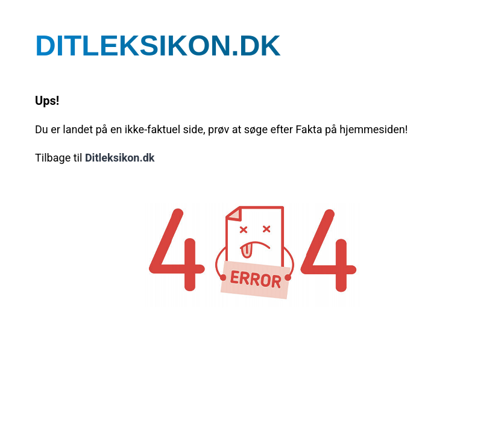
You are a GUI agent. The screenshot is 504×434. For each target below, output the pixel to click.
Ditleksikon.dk (120, 158)
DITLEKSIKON (158, 46)
